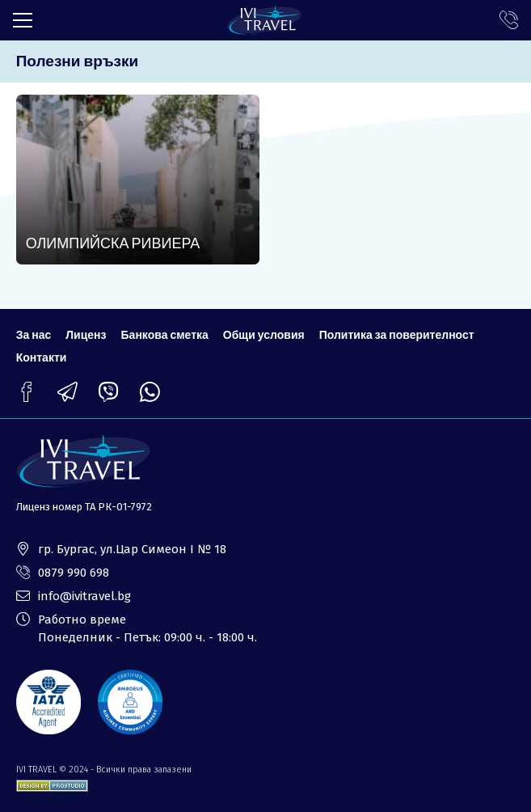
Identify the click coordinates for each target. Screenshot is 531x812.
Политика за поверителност (397, 334)
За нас (34, 334)
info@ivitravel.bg (84, 596)
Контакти (42, 357)
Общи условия (264, 334)
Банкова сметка (165, 334)
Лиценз (86, 334)
